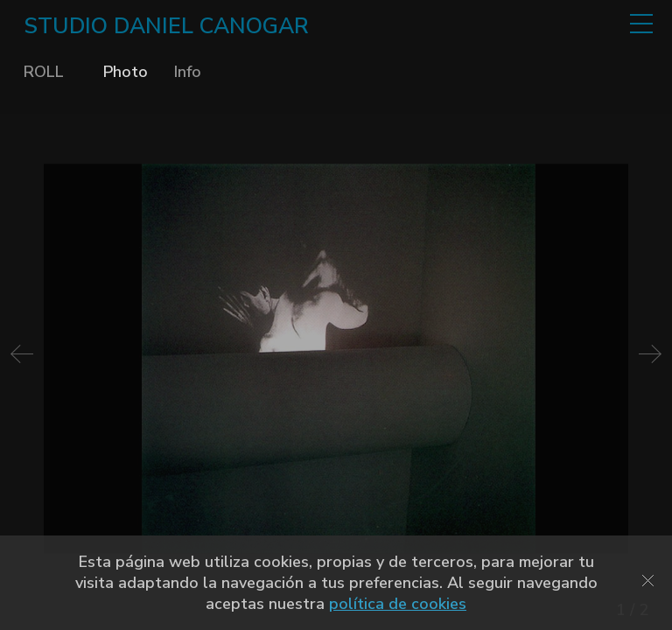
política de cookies (398, 604)
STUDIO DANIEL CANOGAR (166, 26)
